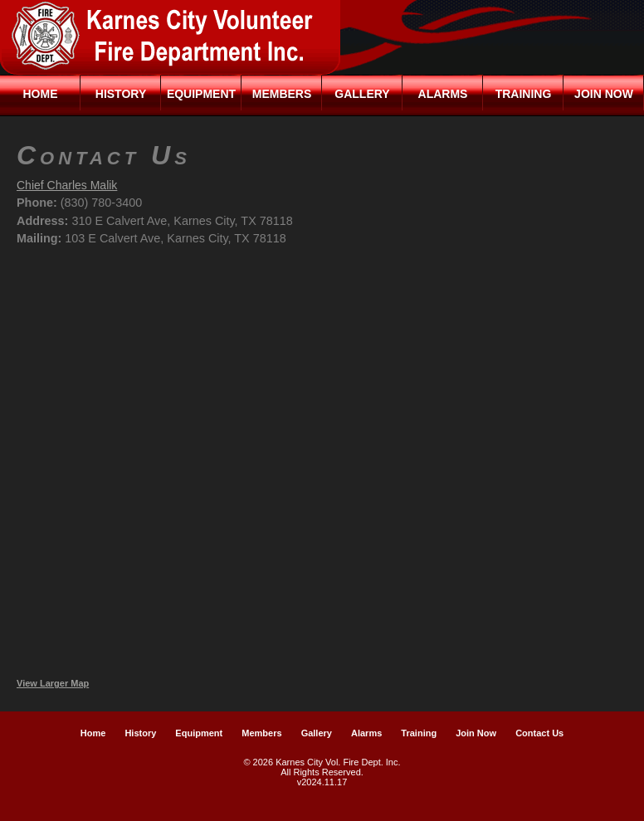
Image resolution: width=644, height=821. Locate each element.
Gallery (362, 94)
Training (524, 94)
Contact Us (539, 733)
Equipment (201, 94)
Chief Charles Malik (67, 185)
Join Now (604, 94)
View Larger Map (53, 683)
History (121, 94)
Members (282, 94)
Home (41, 94)
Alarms (443, 94)
